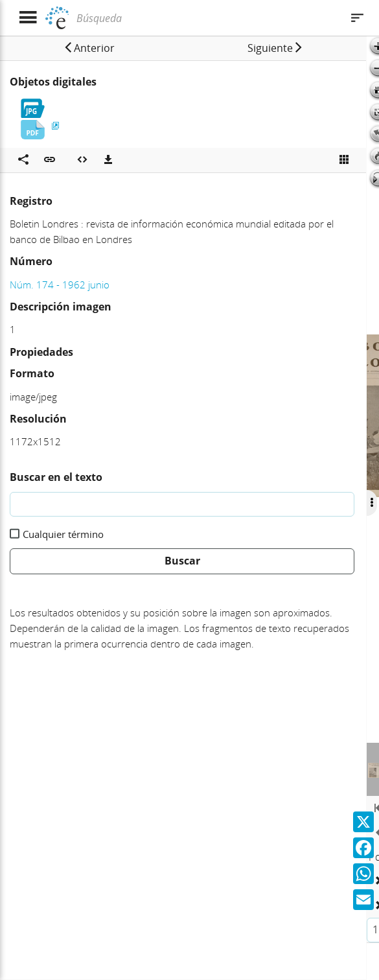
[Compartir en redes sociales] (23, 160)
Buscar (182, 561)
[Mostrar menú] (28, 18)
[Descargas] (108, 160)
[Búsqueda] (207, 18)
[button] (88, 48)
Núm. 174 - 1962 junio (60, 285)
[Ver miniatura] (344, 160)
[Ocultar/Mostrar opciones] (371, 503)
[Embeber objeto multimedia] (82, 160)
